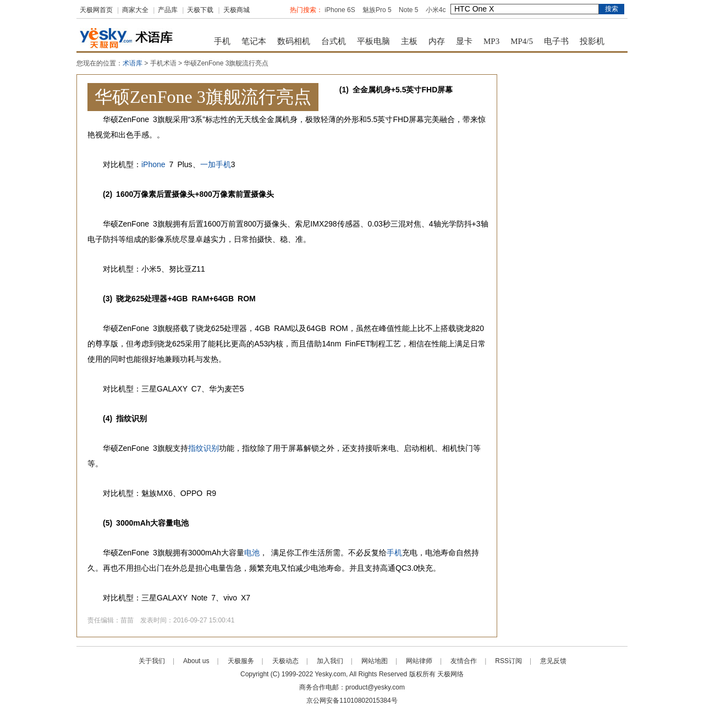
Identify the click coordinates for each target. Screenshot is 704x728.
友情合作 (464, 661)
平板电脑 (373, 41)
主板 (409, 41)
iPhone (153, 164)
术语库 (133, 63)
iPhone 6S (340, 10)
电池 (252, 553)
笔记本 (254, 41)
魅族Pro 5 (377, 10)
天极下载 (200, 10)
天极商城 (237, 10)
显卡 (464, 41)
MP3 (491, 41)
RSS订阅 (508, 661)
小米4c (436, 10)
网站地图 (375, 661)
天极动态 (285, 661)
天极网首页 (96, 10)
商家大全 (135, 10)
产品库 (168, 10)
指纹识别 (204, 448)
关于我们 (152, 661)
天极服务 (241, 661)
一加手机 (216, 164)
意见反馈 (553, 661)
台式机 (334, 41)
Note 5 (408, 10)
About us (196, 661)
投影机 (592, 41)
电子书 (556, 41)
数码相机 (294, 41)
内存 (437, 41)
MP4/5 (522, 41)
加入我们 (330, 661)
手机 (222, 41)
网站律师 (419, 661)
